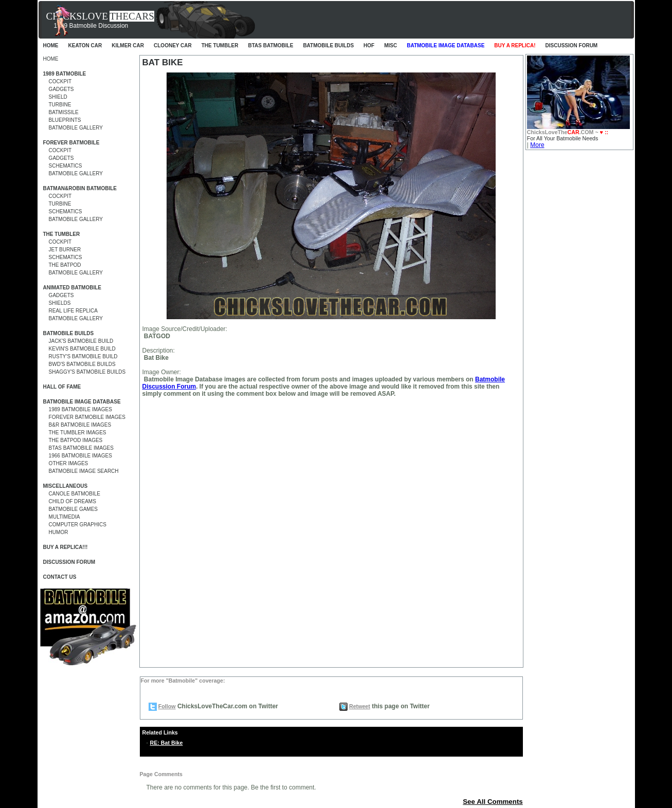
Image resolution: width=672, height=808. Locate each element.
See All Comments (493, 802)
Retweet (360, 706)
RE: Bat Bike (167, 743)
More (537, 145)
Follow (167, 706)
